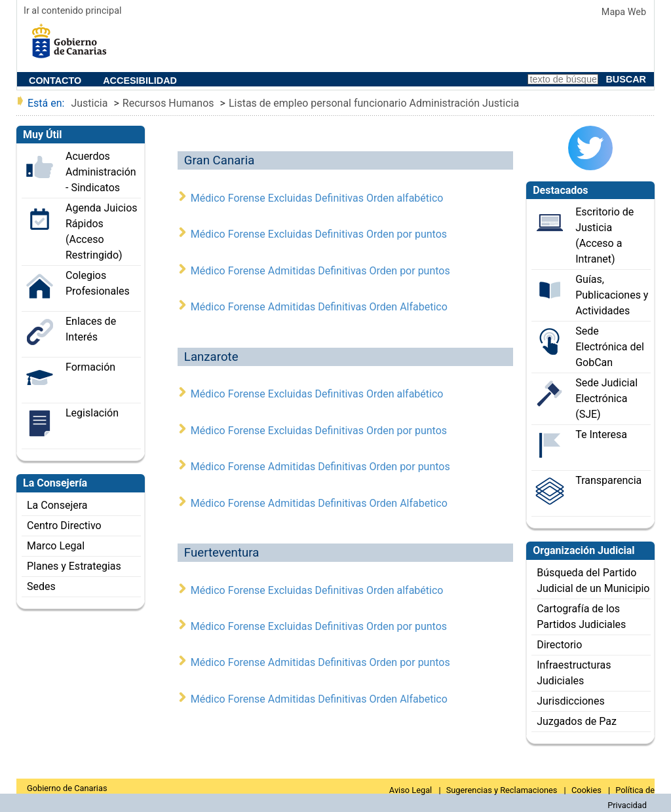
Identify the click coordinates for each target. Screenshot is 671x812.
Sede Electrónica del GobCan (610, 347)
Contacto (55, 81)
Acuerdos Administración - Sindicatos (101, 172)
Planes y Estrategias (74, 566)
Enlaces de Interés (91, 329)
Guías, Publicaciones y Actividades (612, 295)
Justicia (89, 103)
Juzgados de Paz (577, 721)
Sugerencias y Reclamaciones (503, 790)
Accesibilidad (140, 81)
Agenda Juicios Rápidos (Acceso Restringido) (102, 231)
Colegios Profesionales (98, 283)
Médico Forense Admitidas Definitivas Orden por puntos (320, 271)
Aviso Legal (412, 790)
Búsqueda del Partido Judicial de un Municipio (593, 581)
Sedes (41, 586)
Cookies (587, 790)
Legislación (92, 413)
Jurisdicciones (570, 701)
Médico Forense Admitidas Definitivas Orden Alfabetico (319, 307)
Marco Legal (56, 546)
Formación (90, 367)
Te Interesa (601, 434)
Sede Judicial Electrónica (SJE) (606, 398)
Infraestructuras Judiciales (574, 673)
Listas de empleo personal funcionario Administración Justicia (374, 103)
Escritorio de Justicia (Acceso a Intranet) (604, 235)
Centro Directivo (64, 526)
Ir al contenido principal (72, 11)
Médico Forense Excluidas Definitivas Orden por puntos (319, 234)
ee (73, 46)
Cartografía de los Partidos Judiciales (581, 617)
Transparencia (608, 480)
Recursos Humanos (168, 103)
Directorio (559, 645)
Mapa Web (624, 12)
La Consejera (57, 505)
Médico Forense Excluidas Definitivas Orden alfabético (317, 198)
